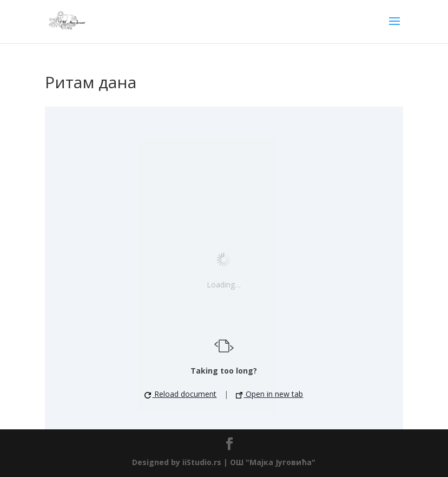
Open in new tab (269, 394)
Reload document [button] (180, 394)
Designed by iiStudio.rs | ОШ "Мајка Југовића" (224, 462)
